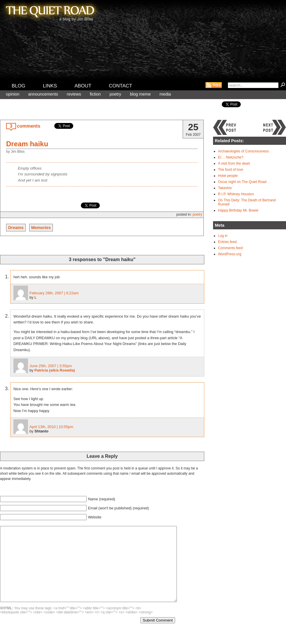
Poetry (115, 94)
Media (165, 94)
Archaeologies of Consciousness (243, 151)
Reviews (74, 94)
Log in (223, 236)
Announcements (43, 94)
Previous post (225, 127)
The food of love (231, 170)
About (83, 86)
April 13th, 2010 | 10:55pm (51, 427)
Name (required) (101, 499)
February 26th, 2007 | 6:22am (54, 293)
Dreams (16, 228)
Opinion (13, 94)
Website (95, 517)
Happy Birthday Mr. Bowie (238, 210)
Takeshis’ (225, 188)
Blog (19, 86)
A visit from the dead (234, 163)
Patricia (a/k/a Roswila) (55, 370)
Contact (121, 86)
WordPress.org (230, 254)
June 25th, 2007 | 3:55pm (51, 366)
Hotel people (228, 176)
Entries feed (227, 242)
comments (29, 126)
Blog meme (140, 94)
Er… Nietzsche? (231, 157)
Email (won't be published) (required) (118, 508)
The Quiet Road (50, 11)
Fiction (95, 94)
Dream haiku (27, 144)
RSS (214, 85)
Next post (274, 127)
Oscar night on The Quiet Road (242, 182)
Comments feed (230, 248)
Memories (41, 228)
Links (50, 86)
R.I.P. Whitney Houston (236, 194)
